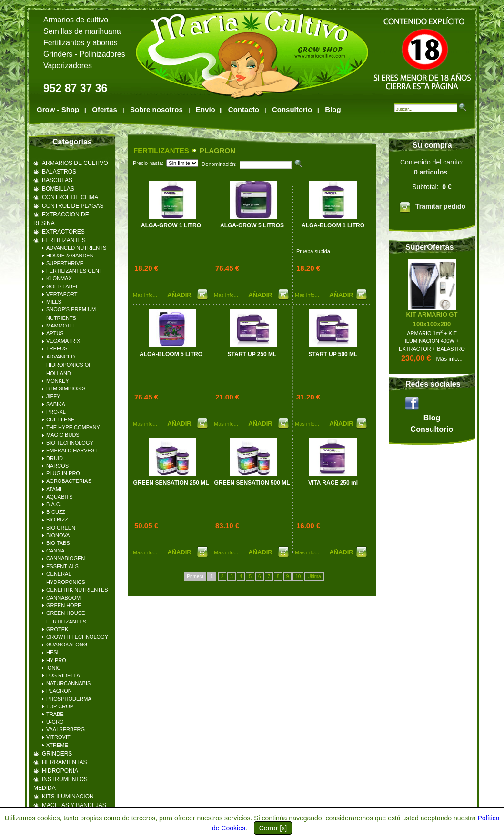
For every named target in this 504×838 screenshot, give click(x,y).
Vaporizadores (68, 66)
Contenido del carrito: (432, 187)
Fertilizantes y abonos (81, 43)
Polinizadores (102, 54)
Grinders (58, 54)
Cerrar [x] (273, 828)
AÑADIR (180, 295)
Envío (206, 109)
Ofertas (105, 109)
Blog (333, 109)
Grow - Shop (58, 109)
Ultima (314, 577)
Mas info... (145, 295)
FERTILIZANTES (161, 150)
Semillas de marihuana (82, 31)
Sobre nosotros (156, 109)
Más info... (449, 359)
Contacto (244, 109)
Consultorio (292, 109)
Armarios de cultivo (76, 20)
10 (298, 577)
